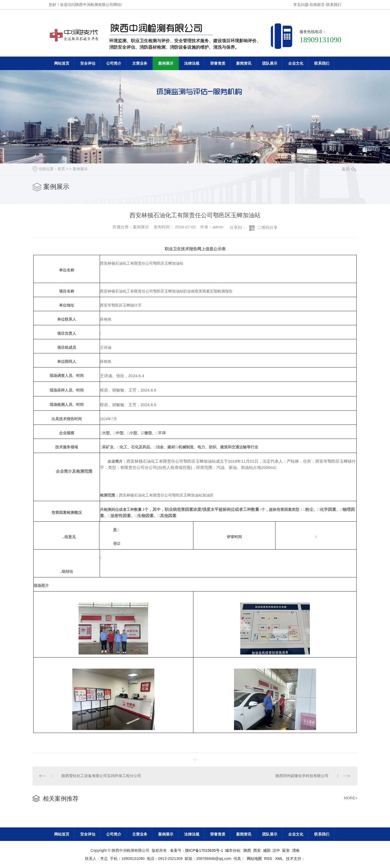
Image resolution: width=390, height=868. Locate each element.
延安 (286, 850)
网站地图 (254, 859)
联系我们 (334, 5)
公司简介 (114, 63)
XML (279, 859)
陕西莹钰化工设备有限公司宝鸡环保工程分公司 (102, 776)
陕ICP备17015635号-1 (204, 850)
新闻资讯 (244, 63)
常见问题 (301, 5)
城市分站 (233, 850)
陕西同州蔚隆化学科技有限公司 (302, 776)
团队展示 (270, 63)
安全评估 (88, 63)
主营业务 (140, 63)
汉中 (276, 850)
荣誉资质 (218, 63)
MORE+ (351, 798)
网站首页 (62, 63)
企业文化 (296, 63)
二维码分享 (267, 227)
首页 (61, 169)
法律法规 (192, 63)
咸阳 (267, 850)
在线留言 (317, 5)
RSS (269, 859)
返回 (349, 169)
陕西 (247, 850)
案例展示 (166, 63)
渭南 (296, 850)
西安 (257, 850)
